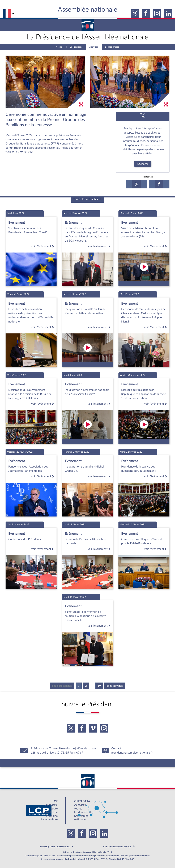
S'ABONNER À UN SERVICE (117, 847)
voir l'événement (43, 246)
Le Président (76, 47)
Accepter (143, 164)
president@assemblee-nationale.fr (132, 753)
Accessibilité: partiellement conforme (75, 856)
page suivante (115, 686)
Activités (94, 47)
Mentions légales (34, 856)
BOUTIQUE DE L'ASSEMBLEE (55, 847)
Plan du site (50, 856)
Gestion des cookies (140, 856)
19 (99, 686)
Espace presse (112, 47)
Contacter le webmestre (107, 856)
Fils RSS (125, 856)
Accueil (59, 47)
